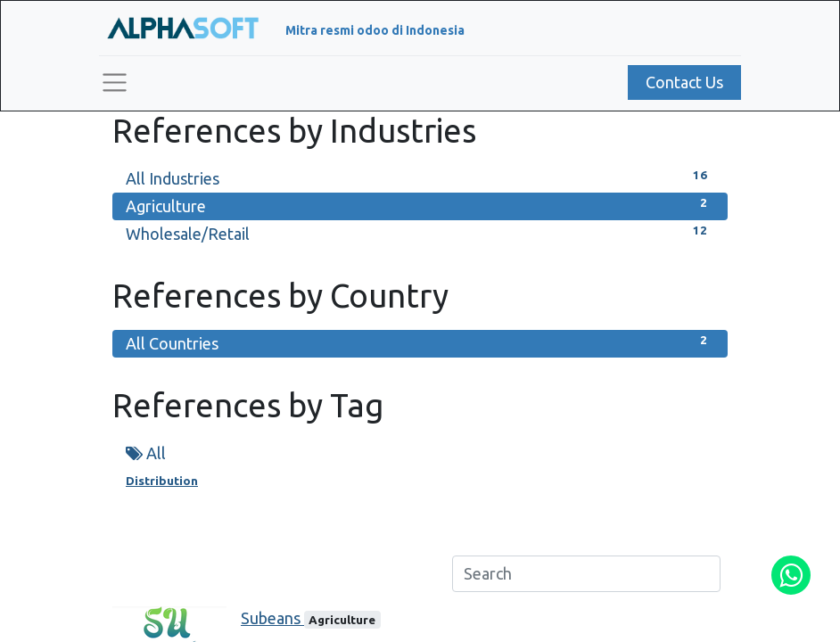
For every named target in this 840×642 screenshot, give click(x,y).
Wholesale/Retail (420, 232)
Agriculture (420, 205)
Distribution (162, 481)
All (146, 453)
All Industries (420, 177)
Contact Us (684, 82)
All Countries (420, 342)
